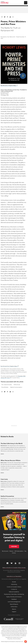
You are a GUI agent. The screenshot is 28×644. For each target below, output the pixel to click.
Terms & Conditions (17, 639)
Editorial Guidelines (14, 592)
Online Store (14, 607)
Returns (14, 609)
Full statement (23, 636)
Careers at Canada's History (14, 587)
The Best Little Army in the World (12, 443)
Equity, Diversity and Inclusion (14, 597)
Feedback (14, 599)
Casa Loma (4, 479)
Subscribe (15, 546)
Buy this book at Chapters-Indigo (9, 86)
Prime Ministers (5, 387)
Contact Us (14, 589)
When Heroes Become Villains (11, 460)
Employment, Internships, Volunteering (14, 594)
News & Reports (14, 604)
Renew (11, 551)
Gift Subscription (19, 551)
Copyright (7, 637)
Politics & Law (17, 385)
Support (14, 612)
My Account (5, 551)
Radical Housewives (7, 496)
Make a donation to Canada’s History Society (14, 568)
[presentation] (14, 441)
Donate (14, 582)
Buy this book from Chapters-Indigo (10, 366)
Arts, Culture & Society (7, 385)
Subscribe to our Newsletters (14, 576)
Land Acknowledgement (14, 602)
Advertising (14, 584)
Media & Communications (16, 387)
